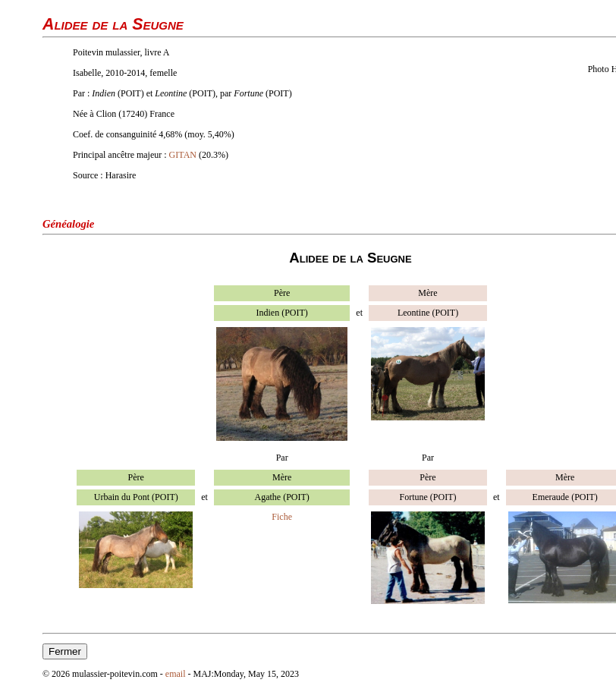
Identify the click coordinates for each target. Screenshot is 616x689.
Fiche (282, 517)
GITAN (183, 155)
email (176, 674)
